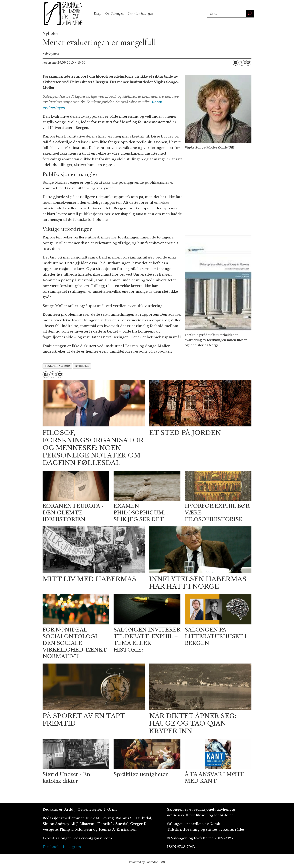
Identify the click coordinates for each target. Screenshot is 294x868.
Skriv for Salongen (140, 13)
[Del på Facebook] (236, 63)
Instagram (72, 847)
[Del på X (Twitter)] (242, 63)
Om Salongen (114, 13)
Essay (97, 13)
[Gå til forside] (63, 14)
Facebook (51, 847)
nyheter (82, 366)
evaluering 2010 (57, 366)
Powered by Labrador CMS (147, 862)
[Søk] (250, 14)
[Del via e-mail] (248, 63)
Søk (207, 10)
